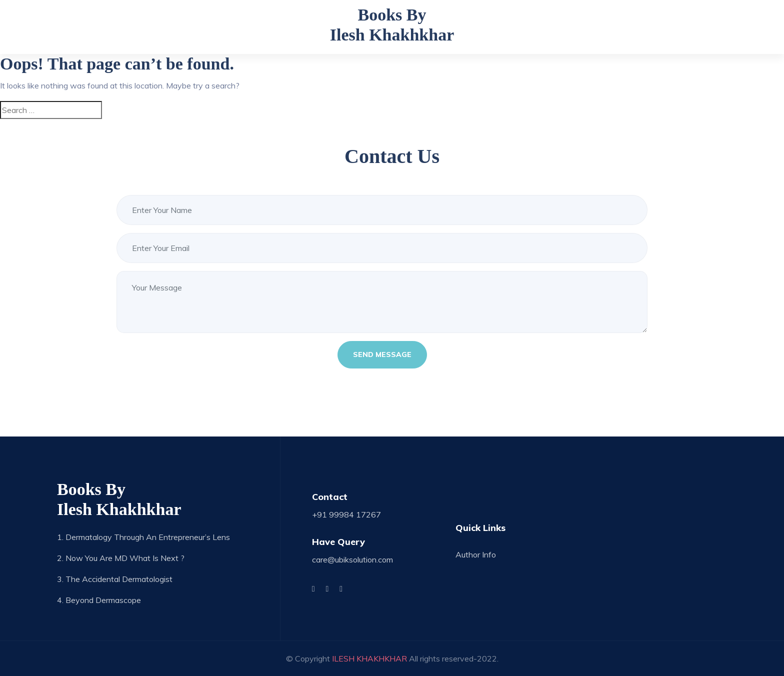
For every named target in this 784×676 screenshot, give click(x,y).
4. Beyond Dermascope (99, 600)
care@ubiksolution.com (352, 559)
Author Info (476, 554)
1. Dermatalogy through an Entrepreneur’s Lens (143, 537)
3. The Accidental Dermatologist (115, 579)
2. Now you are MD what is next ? (121, 558)
